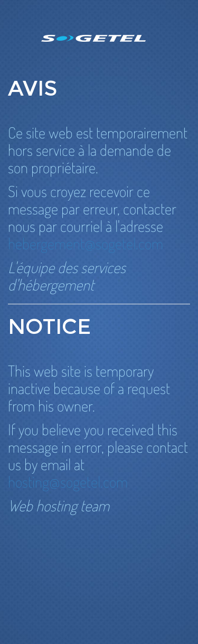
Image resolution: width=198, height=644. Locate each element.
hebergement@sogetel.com (86, 243)
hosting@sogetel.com (68, 482)
